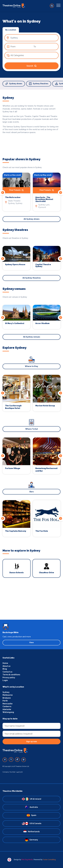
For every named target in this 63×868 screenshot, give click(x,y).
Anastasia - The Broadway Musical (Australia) (44, 199)
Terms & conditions (11, 675)
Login (5, 680)
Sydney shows (14, 84)
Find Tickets (16, 190)
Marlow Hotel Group (45, 406)
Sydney (6, 692)
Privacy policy (9, 678)
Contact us (7, 672)
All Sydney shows (32, 219)
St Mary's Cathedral (15, 323)
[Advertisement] (32, 602)
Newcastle (8, 704)
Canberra (7, 706)
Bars (32, 492)
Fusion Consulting (49, 860)
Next (60, 193)
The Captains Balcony (16, 531)
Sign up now (32, 741)
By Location (11, 30)
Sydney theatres (39, 84)
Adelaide (7, 709)
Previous (3, 193)
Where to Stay (32, 366)
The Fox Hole (42, 531)
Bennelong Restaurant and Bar (46, 470)
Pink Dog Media (27, 860)
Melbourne (8, 695)
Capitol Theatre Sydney (43, 266)
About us (6, 666)
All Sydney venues (32, 337)
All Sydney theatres (32, 278)
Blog (5, 669)
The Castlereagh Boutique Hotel (13, 407)
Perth (5, 701)
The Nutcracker (13, 197)
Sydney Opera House (15, 265)
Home (5, 663)
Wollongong (8, 712)
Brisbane (7, 698)
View (32, 642)
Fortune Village (13, 468)
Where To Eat (32, 429)
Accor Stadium (42, 323)
